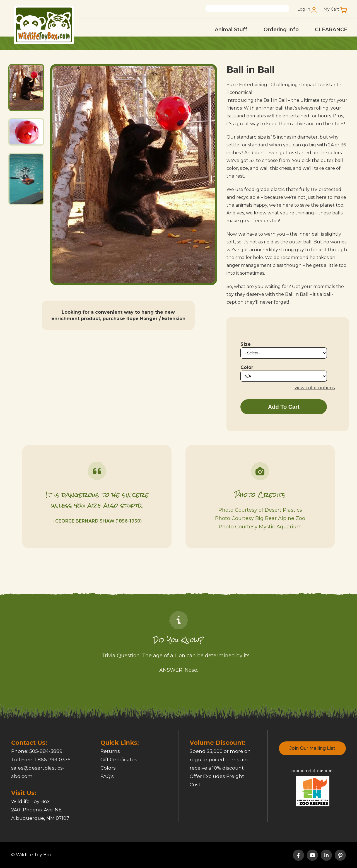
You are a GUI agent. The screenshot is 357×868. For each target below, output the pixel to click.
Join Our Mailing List (312, 748)
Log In (304, 9)
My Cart (331, 9)
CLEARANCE (331, 30)
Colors (108, 768)
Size (246, 344)
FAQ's (107, 776)
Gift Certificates (119, 760)
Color (247, 367)
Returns (110, 751)
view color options (315, 388)
